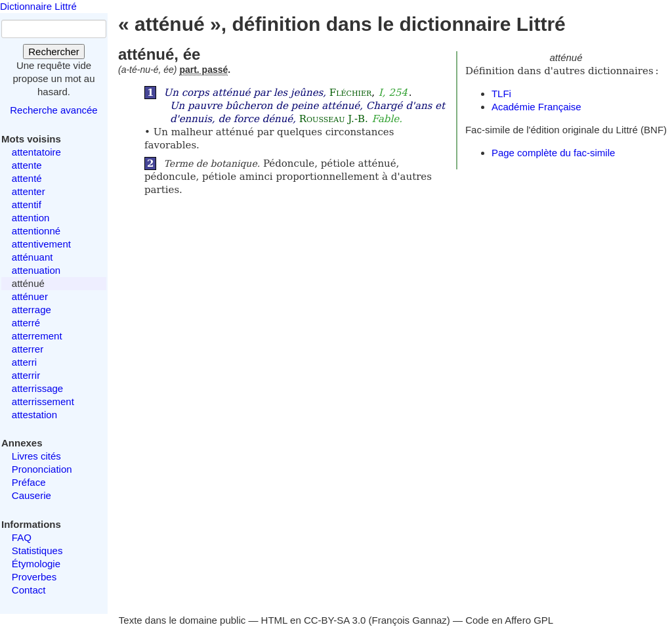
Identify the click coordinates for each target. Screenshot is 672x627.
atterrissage (37, 388)
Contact (29, 590)
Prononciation (42, 469)
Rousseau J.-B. (334, 119)
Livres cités (36, 456)
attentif (27, 205)
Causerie (31, 495)
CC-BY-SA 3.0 (335, 620)
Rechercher (54, 52)
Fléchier (350, 93)
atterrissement (43, 401)
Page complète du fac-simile (553, 153)
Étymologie (36, 564)
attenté (27, 178)
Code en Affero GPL (509, 620)
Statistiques (37, 551)
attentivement (41, 244)
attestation (34, 415)
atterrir (26, 375)
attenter (29, 191)
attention (31, 218)
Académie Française (536, 107)
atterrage (31, 310)
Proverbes (34, 577)
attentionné (36, 231)
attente (27, 165)
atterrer (28, 349)
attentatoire (36, 152)
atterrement (37, 336)
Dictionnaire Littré (38, 6)
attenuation (36, 270)
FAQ (22, 537)
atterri (24, 362)
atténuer (30, 296)
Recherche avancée (53, 110)
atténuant (32, 257)
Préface (29, 482)
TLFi (501, 94)
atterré (26, 323)
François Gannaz (409, 620)
